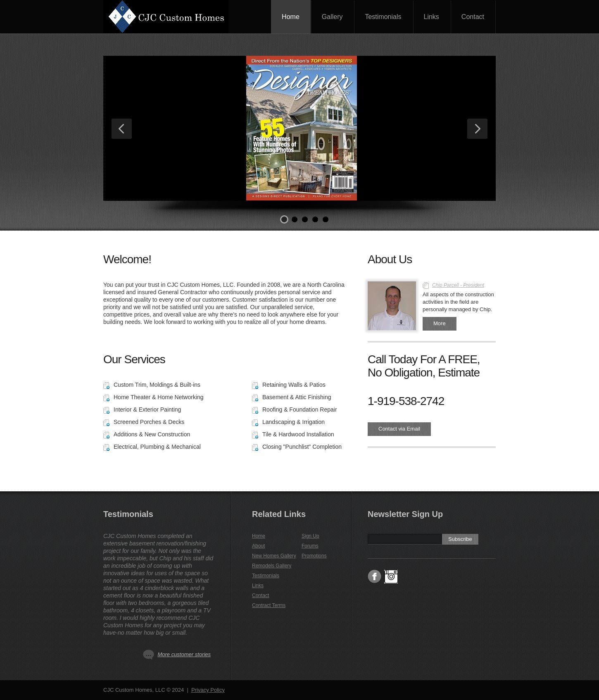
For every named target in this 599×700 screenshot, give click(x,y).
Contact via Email (399, 429)
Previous (122, 129)
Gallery (332, 17)
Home (291, 17)
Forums (310, 546)
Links (431, 17)
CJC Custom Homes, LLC (176, 17)
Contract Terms (269, 605)
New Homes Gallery (274, 556)
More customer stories (184, 654)
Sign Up (310, 536)
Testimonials (383, 17)
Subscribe (460, 539)
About (258, 546)
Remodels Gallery (272, 566)
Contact (473, 17)
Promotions (314, 556)
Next (477, 129)
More (440, 323)
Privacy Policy (208, 690)
